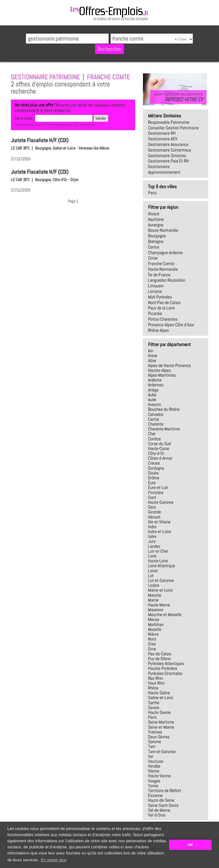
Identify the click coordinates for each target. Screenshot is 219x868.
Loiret (153, 571)
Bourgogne (157, 236)
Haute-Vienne (159, 776)
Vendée (154, 766)
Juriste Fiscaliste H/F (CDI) (40, 140)
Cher (152, 434)
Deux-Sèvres (159, 737)
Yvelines (155, 732)
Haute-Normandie (163, 269)
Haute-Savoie (159, 712)
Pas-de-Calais (160, 654)
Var (151, 756)
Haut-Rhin (156, 683)
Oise (152, 644)
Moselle (155, 629)
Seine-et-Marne (161, 727)
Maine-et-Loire (160, 590)
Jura (152, 541)
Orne (152, 649)
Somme (155, 742)
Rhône (153, 688)
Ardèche (155, 380)
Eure (152, 483)
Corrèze (154, 439)
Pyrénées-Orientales (165, 673)
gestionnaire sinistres (167, 156)
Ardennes (156, 385)
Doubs (153, 473)
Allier (152, 361)
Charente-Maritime (164, 429)
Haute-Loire (158, 561)
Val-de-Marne (159, 810)
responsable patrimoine (169, 122)
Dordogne (156, 468)
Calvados (156, 414)
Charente (156, 424)
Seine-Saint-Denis (163, 805)
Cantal (154, 419)
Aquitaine (156, 219)
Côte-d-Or (156, 453)
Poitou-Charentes (163, 319)
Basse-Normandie (163, 230)
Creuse (154, 463)
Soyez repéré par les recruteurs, (178, 97)
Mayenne (156, 610)
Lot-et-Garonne (161, 580)
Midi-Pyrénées (160, 297)
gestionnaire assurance (168, 144)
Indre (152, 527)
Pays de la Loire (161, 308)
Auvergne (156, 225)
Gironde (155, 512)
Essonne (155, 795)
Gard (152, 497)
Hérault (154, 517)
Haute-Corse (159, 449)
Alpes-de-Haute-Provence (169, 365)
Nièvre (153, 634)
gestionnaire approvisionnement (164, 169)
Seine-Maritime (161, 722)
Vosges (154, 781)
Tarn (152, 747)
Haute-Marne (159, 605)
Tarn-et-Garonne (162, 752)
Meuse (154, 619)
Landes (154, 546)
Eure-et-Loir (158, 487)
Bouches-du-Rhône (164, 409)
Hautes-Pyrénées (163, 668)
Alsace (154, 214)
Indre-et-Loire (159, 532)
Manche (155, 595)
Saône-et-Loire (160, 698)
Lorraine (155, 291)
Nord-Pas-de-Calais (164, 303)
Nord (152, 639)
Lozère (154, 585)
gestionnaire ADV (163, 139)
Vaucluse (156, 761)
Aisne (153, 356)
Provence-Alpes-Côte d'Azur (171, 325)
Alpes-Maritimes (162, 375)
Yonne (153, 786)
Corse (153, 258)
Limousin (156, 286)
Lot (151, 576)
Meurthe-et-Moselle (165, 615)
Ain (151, 351)
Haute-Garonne (161, 502)
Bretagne (156, 241)
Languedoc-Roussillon (167, 280)
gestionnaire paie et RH (168, 161)
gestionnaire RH (162, 133)
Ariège (153, 390)
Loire (152, 556)
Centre (154, 247)
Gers (152, 507)
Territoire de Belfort (165, 791)
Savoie (154, 708)
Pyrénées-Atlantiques (166, 663)
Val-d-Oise (157, 815)
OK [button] (191, 845)
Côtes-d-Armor (160, 458)
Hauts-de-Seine (161, 800)
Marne (153, 600)
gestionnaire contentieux (170, 150)
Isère (152, 536)
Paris (152, 193)
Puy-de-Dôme (159, 659)
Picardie (155, 314)
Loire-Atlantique (162, 566)
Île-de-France (159, 275)
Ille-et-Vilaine (159, 522)
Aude (152, 400)
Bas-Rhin (156, 678)
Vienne (154, 771)
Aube (152, 395)
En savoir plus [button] (54, 860)
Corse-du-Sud (159, 444)
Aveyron (155, 404)
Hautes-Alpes (159, 370)
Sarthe (154, 703)
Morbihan (156, 625)
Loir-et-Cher (158, 551)
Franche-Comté (161, 264)
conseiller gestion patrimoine (173, 128)
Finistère (156, 493)
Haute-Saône (159, 693)
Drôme (154, 478)
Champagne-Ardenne (165, 253)
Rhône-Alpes (158, 330)
